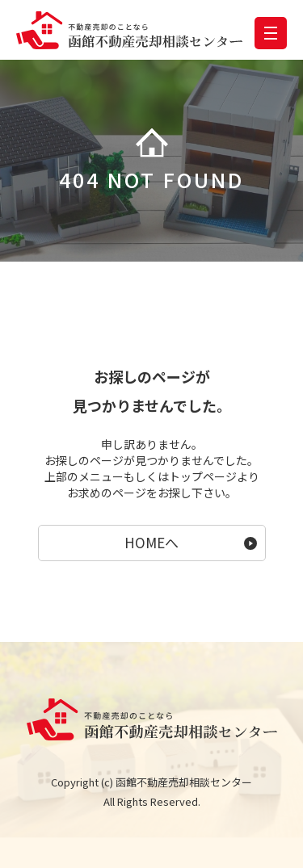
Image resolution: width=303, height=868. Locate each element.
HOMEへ (151, 542)
